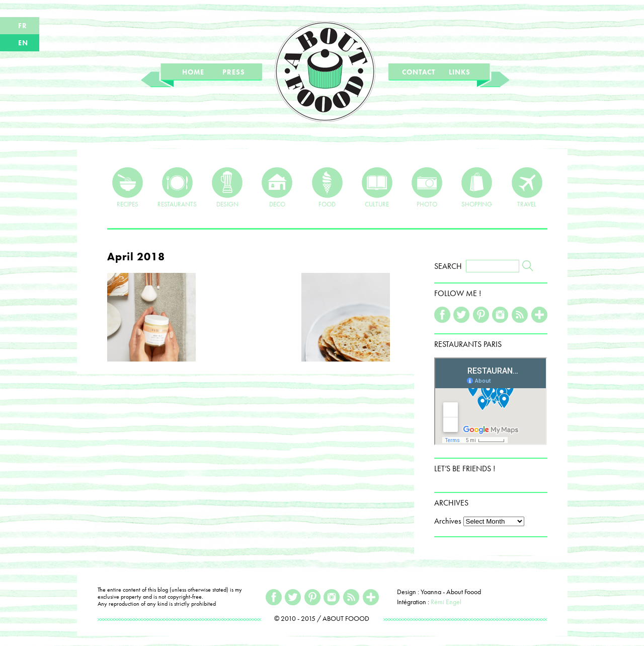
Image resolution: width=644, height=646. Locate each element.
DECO (277, 187)
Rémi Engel (446, 602)
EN (23, 43)
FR (23, 26)
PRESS (234, 72)
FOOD (327, 187)
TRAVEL (527, 187)
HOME (193, 72)
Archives (448, 521)
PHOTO (427, 187)
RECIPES (128, 187)
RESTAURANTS (177, 187)
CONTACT (419, 72)
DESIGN (227, 187)
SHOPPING (477, 187)
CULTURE (377, 187)
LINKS (460, 72)
